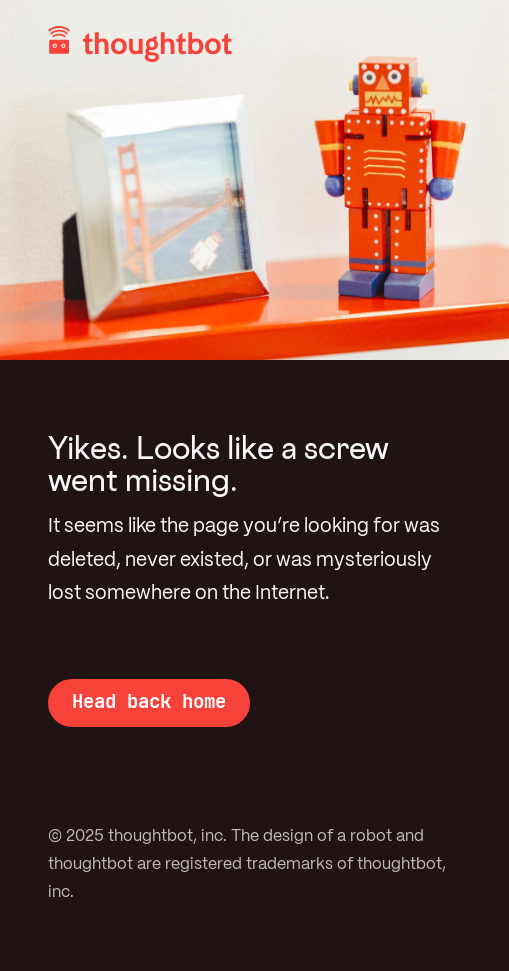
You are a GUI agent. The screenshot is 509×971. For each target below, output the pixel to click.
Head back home (149, 701)
